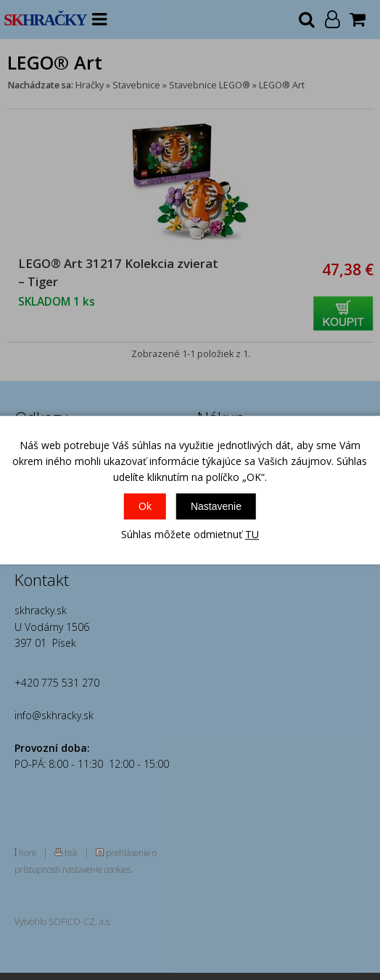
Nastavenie (216, 506)
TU (252, 534)
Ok (145, 506)
